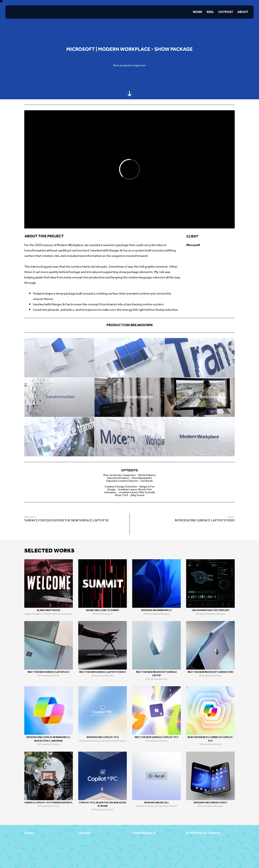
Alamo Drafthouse (49, 610)
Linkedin (84, 833)
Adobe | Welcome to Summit (103, 610)
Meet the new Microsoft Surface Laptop (157, 674)
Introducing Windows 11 (156, 610)
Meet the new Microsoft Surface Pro (211, 672)
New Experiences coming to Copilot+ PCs (210, 739)
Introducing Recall (156, 803)
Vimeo (29, 833)
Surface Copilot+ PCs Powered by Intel (49, 803)
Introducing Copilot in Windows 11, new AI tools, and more (49, 739)
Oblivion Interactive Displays (211, 610)
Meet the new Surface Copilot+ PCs (156, 737)
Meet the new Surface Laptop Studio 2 (103, 672)
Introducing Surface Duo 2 (210, 803)
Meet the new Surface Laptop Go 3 (49, 672)
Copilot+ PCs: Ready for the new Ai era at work (103, 805)
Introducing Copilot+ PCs (103, 737)
